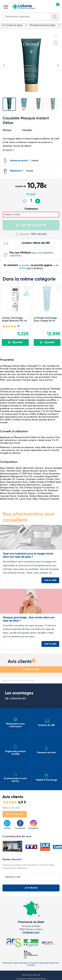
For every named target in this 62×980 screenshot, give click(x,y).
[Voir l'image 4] (53, 104)
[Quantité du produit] (31, 201)
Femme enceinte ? (19, 161)
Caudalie (27, 130)
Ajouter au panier (31, 225)
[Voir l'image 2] (24, 104)
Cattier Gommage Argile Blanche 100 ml (14, 319)
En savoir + (8, 150)
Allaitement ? (17, 171)
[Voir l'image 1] (9, 104)
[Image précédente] (4, 65)
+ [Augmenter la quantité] (38, 201)
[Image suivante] (58, 65)
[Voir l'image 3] (38, 104)
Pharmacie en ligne (12, 25)
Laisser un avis (31, 669)
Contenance (31, 209)
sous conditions (35, 268)
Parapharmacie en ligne (43, 25)
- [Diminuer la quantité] (24, 201)
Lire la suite (50, 580)
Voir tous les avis (15, 814)
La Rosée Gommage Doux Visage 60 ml (45, 319)
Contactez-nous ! (31, 933)
